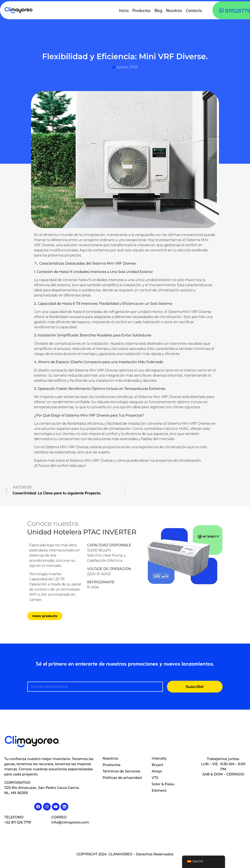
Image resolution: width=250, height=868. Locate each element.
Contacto (194, 10)
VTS (155, 778)
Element (159, 791)
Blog (158, 10)
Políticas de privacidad (122, 778)
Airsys (157, 771)
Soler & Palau (163, 784)
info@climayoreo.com (70, 822)
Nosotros (174, 10)
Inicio (124, 10)
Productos (142, 10)
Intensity (159, 758)
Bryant (158, 765)
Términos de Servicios (121, 771)
